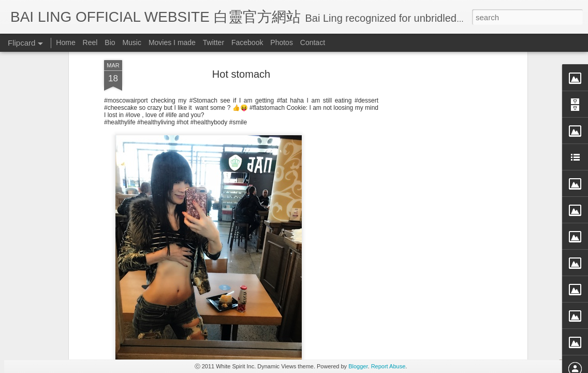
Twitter (214, 42)
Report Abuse (388, 366)
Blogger (358, 366)
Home (65, 42)
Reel (90, 42)
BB (286, 236)
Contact (313, 42)
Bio (110, 42)
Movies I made (172, 42)
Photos (282, 42)
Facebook (247, 42)
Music (132, 42)
